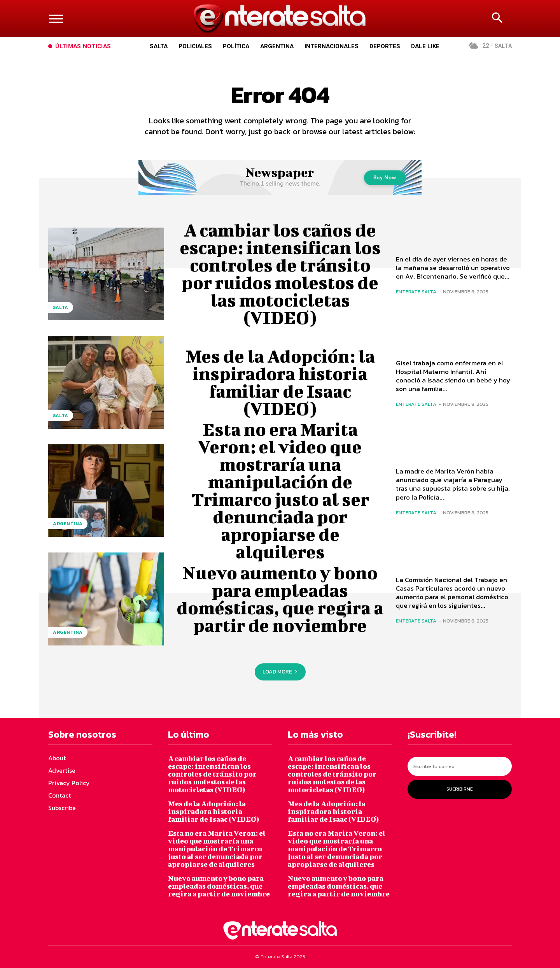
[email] (460, 766)
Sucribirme (460, 789)
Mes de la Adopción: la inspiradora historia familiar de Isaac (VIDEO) (280, 382)
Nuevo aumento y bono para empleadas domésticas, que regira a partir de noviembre (280, 599)
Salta (61, 307)
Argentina (68, 524)
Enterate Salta (416, 292)
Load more (280, 672)
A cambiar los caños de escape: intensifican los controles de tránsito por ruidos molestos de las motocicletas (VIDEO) (280, 274)
